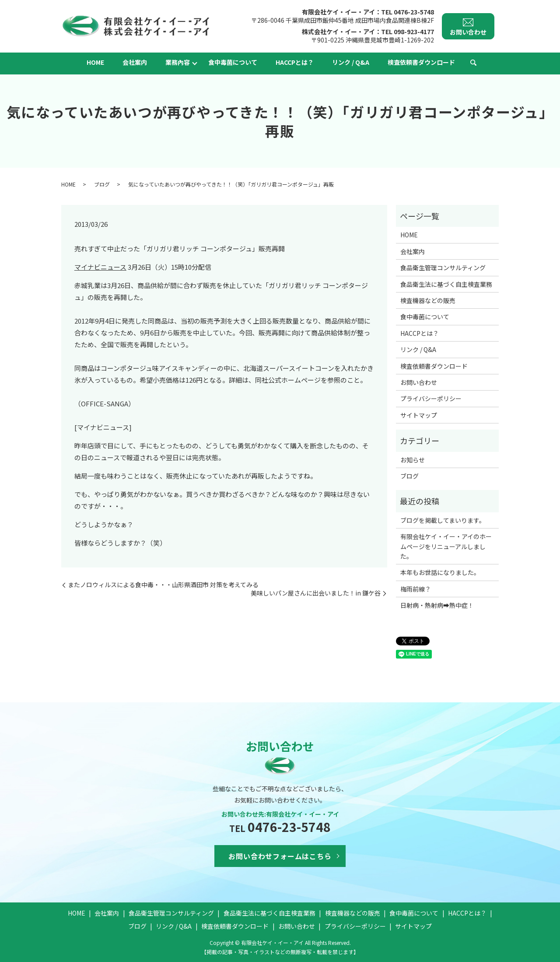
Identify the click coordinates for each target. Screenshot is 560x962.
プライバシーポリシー (431, 398)
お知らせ (413, 460)
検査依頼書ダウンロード (421, 62)
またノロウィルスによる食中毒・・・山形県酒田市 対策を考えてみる (163, 585)
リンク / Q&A (351, 62)
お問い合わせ (419, 382)
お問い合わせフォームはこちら (280, 856)
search (473, 63)
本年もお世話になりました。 (440, 572)
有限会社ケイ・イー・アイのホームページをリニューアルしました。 (446, 546)
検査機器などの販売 (428, 300)
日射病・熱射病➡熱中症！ (437, 605)
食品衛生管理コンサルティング (443, 268)
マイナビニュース (100, 267)
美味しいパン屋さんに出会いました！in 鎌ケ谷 (316, 593)
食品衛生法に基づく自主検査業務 (446, 284)
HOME (95, 62)
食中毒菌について (233, 62)
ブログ (102, 184)
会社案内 (135, 62)
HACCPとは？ (295, 62)
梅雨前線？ (416, 589)
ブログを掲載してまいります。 (443, 520)
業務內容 (178, 62)
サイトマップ (419, 415)
